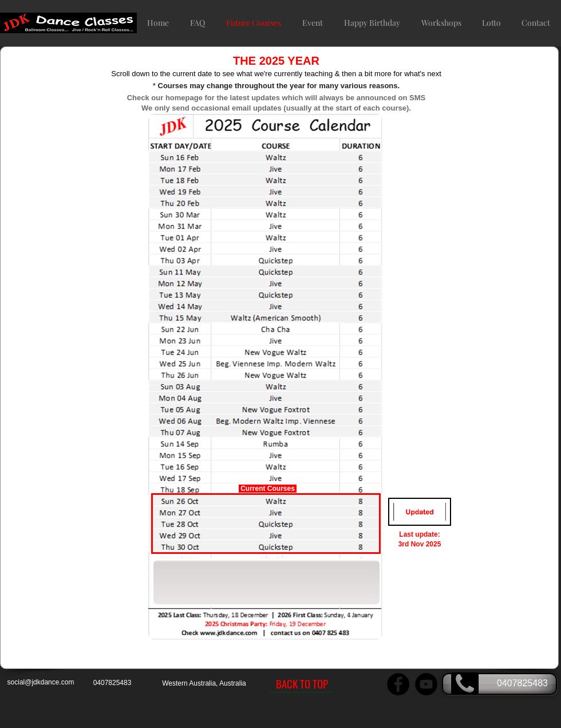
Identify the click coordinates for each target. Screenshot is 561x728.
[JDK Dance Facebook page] (398, 684)
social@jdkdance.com (41, 682)
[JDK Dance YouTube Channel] (426, 684)
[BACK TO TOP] (302, 684)
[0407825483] (499, 684)
